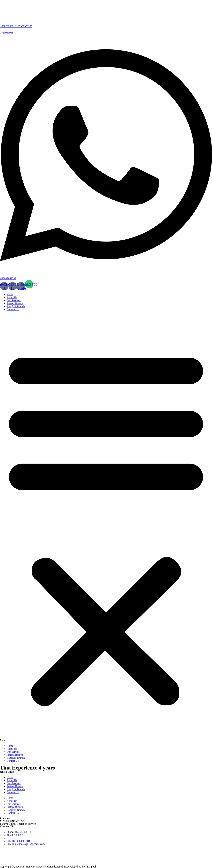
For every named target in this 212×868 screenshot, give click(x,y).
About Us (12, 297)
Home (10, 294)
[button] (106, 528)
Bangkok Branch (16, 306)
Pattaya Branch (15, 303)
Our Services (14, 300)
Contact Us (13, 309)
